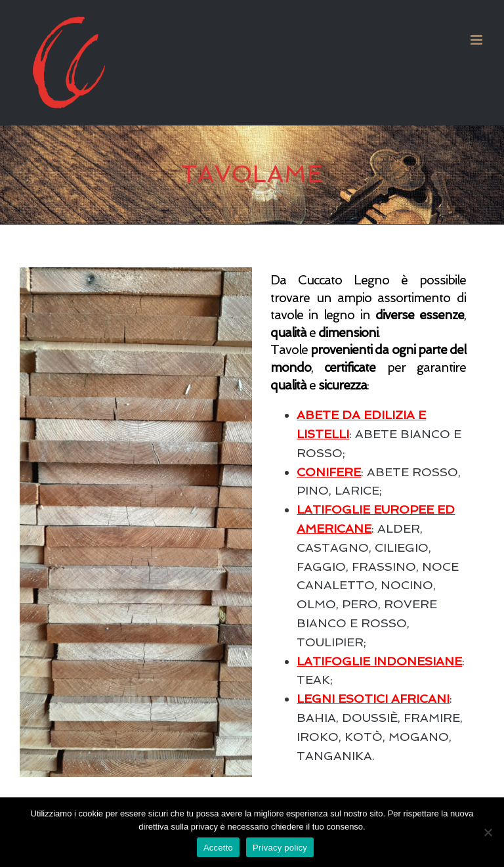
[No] (488, 832)
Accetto (218, 848)
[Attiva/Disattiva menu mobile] (477, 40)
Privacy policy (280, 848)
